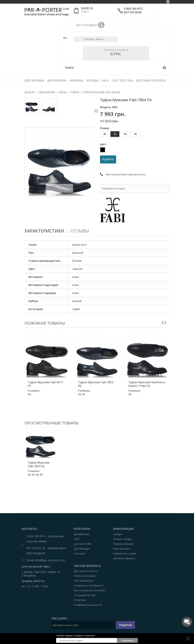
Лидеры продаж (123, 529)
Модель (105, 93)
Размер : (105, 114)
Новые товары (123, 525)
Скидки (118, 520)
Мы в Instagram (87, 25)
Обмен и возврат (85, 561)
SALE (77, 525)
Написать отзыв (113, 174)
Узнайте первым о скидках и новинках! (76, 636)
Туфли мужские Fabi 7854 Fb (39, 450)
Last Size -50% (83, 529)
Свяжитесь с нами (125, 539)
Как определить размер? (90, 576)
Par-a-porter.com (112, 632)
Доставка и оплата (86, 557)
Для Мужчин (82, 520)
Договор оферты (124, 544)
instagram (101, 25)
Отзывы (84, 217)
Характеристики (46, 217)
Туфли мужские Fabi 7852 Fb (96, 370)
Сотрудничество (85, 581)
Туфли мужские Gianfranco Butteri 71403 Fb (147, 370)
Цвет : (104, 130)
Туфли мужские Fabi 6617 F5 (45, 370)
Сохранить (128, 640)
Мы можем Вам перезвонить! (126, 160)
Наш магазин (122, 534)
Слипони (79, 539)
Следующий (96, 96)
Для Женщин (82, 534)
